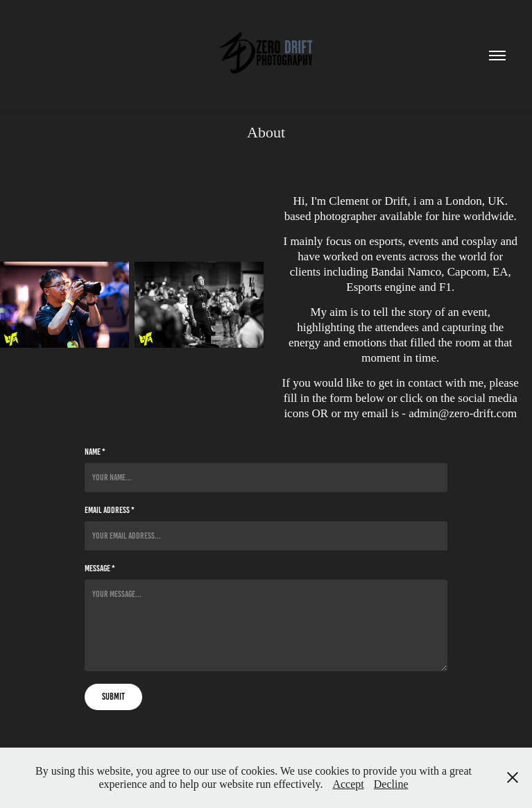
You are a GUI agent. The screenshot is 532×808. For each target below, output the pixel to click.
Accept (348, 784)
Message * (100, 569)
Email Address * (110, 510)
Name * (95, 452)
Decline (391, 784)
